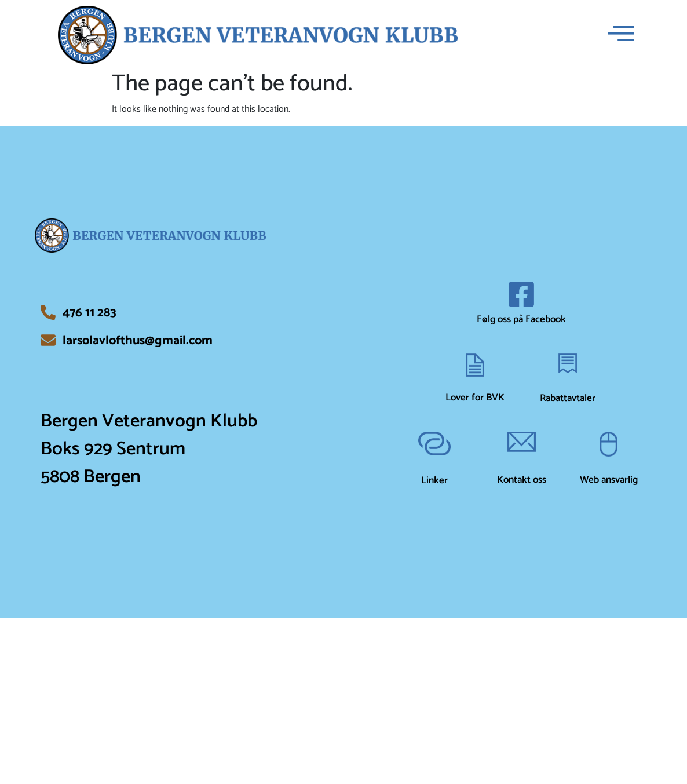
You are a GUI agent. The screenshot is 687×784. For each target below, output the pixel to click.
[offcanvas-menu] (621, 35)
